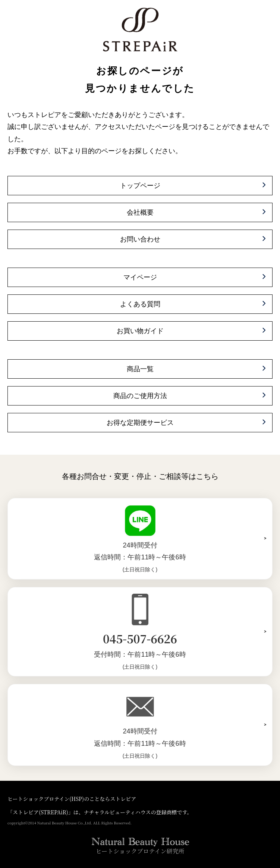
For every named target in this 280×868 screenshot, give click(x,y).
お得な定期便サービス (140, 423)
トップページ (140, 186)
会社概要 (140, 212)
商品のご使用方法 (140, 396)
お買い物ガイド (140, 331)
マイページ (140, 277)
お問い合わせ (140, 239)
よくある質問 (140, 304)
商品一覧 (140, 369)
